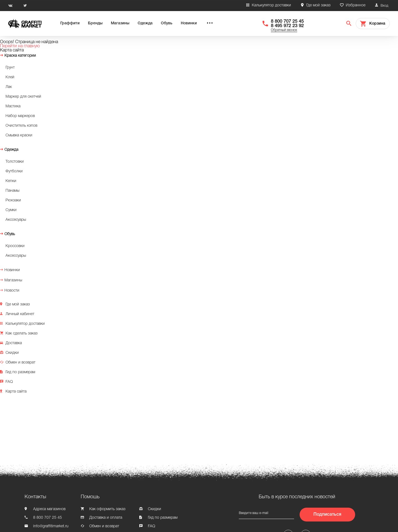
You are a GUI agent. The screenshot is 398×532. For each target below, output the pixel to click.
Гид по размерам (20, 372)
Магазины (120, 23)
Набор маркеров (20, 116)
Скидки (12, 353)
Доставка (14, 343)
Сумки (11, 210)
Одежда (145, 23)
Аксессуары (16, 256)
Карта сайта (16, 392)
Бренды (95, 23)
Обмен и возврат (20, 363)
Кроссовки (15, 246)
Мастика (13, 106)
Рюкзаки (13, 200)
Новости (12, 291)
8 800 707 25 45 (287, 21)
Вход (384, 6)
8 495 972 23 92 (287, 26)
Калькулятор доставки (271, 5)
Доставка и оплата (106, 518)
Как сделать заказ (22, 334)
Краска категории (20, 56)
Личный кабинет (20, 314)
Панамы (12, 191)
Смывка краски (19, 135)
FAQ (9, 382)
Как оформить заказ (107, 509)
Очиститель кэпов (21, 126)
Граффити (70, 23)
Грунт (10, 68)
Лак (9, 87)
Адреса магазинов (49, 509)
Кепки (11, 181)
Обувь (167, 23)
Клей (10, 77)
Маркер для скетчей (23, 97)
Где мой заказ (318, 5)
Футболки (14, 171)
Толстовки (15, 162)
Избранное (356, 5)
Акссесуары (16, 220)
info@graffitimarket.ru (51, 526)
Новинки (189, 23)
